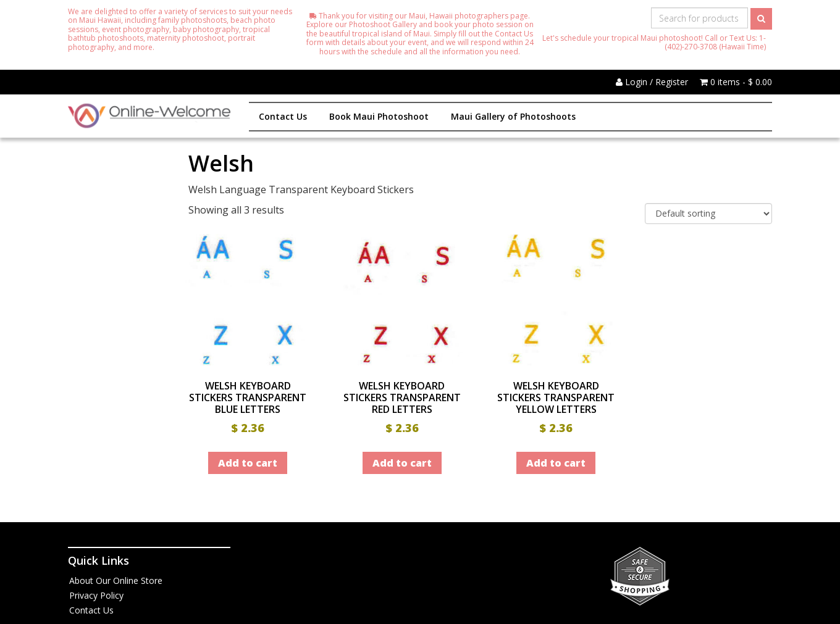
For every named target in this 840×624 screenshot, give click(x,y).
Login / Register (652, 82)
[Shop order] (708, 214)
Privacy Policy (96, 595)
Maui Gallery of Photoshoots (513, 116)
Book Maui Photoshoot (379, 116)
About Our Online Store (116, 580)
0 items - (736, 82)
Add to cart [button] (248, 463)
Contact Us (283, 116)
